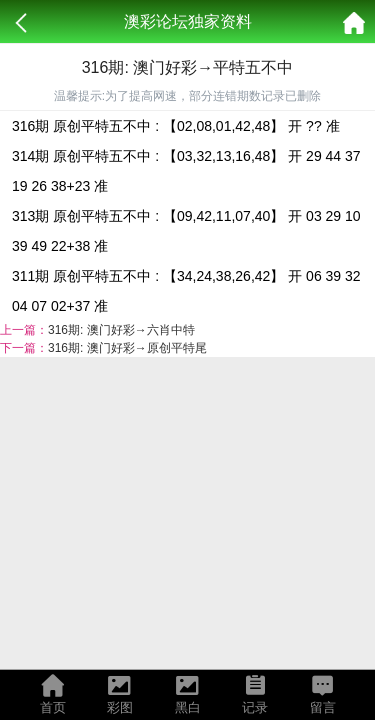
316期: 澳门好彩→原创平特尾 (127, 348)
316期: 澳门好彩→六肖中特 (121, 330)
